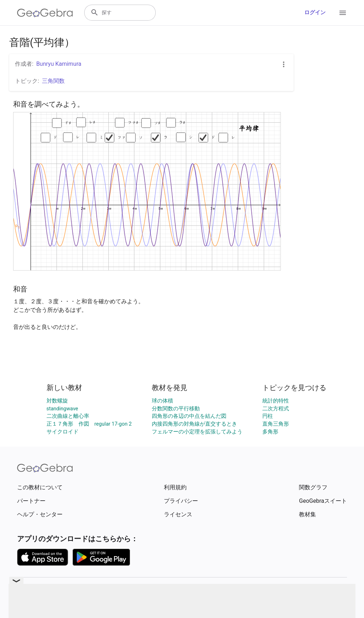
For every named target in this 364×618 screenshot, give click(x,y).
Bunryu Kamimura (59, 64)
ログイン (315, 13)
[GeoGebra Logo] (45, 13)
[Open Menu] (343, 13)
